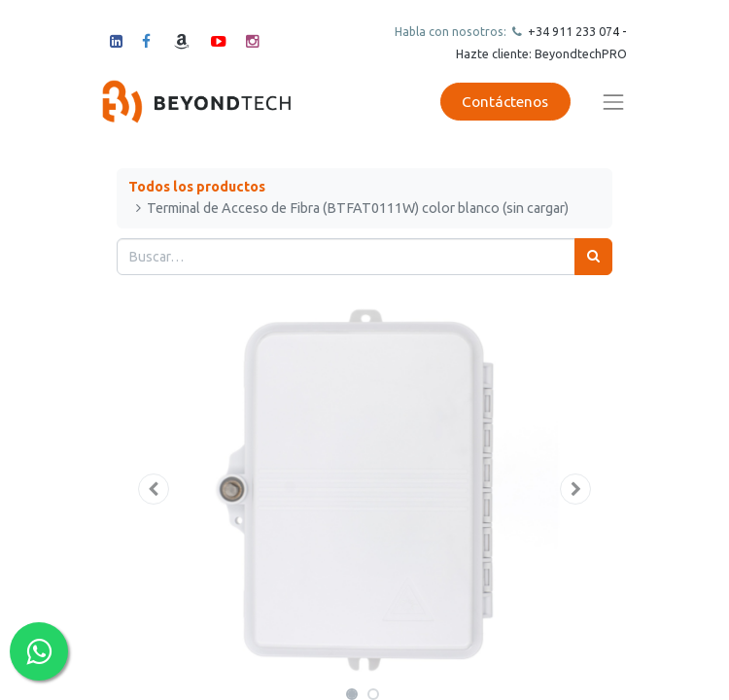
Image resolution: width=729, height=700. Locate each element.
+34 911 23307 (569, 31)
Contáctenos (505, 102)
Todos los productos (197, 187)
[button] (154, 489)
